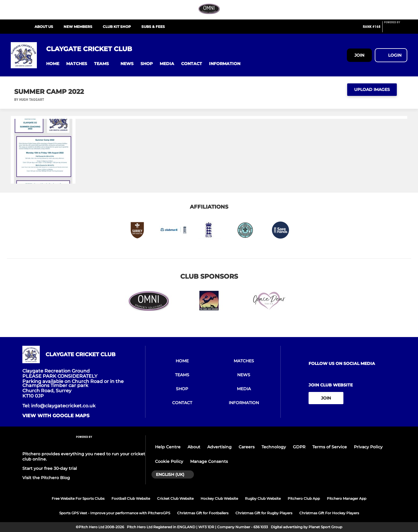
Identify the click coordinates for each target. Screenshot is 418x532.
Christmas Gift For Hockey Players (329, 513)
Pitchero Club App (304, 498)
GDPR (299, 447)
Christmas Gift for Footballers (203, 513)
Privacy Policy (368, 447)
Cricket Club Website (175, 498)
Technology (274, 447)
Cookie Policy (169, 461)
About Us (44, 27)
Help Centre (168, 447)
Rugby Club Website (263, 498)
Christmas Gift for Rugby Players (264, 513)
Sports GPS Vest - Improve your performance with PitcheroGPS (115, 513)
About (194, 447)
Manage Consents (209, 461)
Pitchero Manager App (347, 498)
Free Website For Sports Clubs (78, 498)
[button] (53, 64)
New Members (78, 27)
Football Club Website (131, 498)
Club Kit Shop (117, 27)
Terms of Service (330, 447)
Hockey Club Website (219, 498)
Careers (247, 447)
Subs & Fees (153, 27)
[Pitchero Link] (396, 29)
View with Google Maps (56, 416)
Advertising (219, 447)
